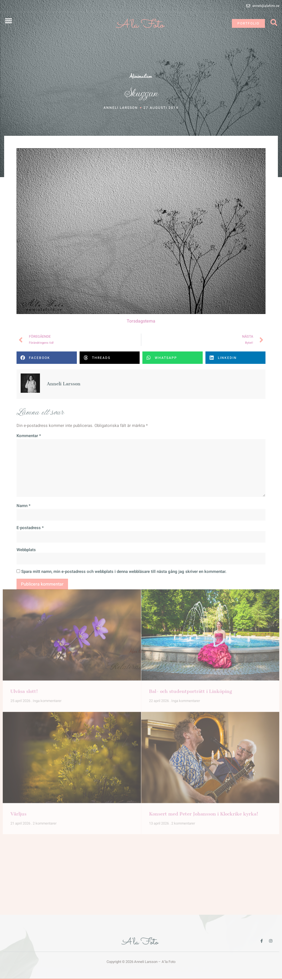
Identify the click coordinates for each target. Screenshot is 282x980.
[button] (9, 21)
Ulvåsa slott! (24, 561)
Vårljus (18, 684)
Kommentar (29, 443)
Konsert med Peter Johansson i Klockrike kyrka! (204, 684)
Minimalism (141, 76)
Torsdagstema (141, 329)
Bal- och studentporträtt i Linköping (190, 561)
